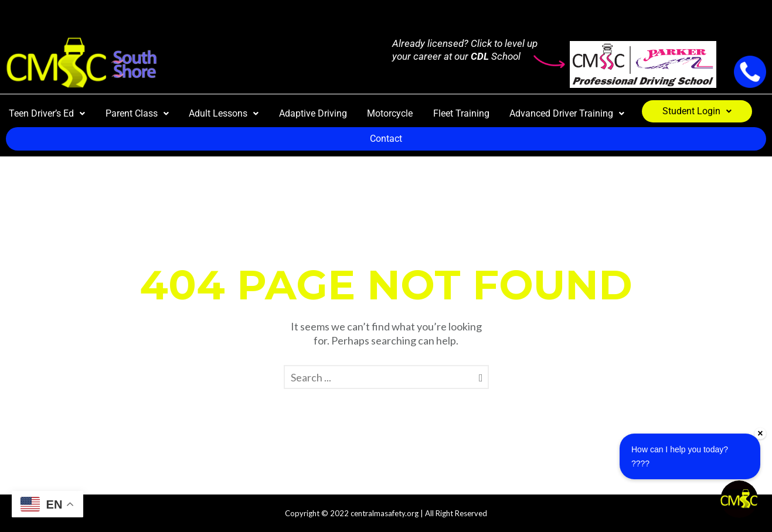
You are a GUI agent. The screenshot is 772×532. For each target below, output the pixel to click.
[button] (47, 114)
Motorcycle (390, 113)
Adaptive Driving (313, 113)
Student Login (697, 111)
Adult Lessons (224, 113)
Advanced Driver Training (567, 113)
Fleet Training (461, 113)
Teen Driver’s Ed (47, 113)
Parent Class (137, 113)
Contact (386, 139)
